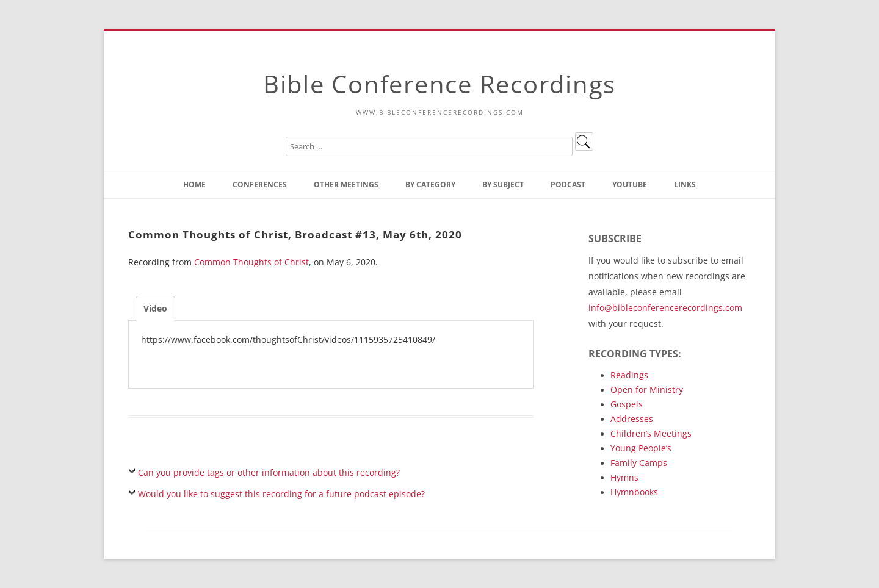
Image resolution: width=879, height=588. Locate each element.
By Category (430, 185)
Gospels (627, 404)
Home (194, 185)
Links (685, 185)
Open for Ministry (647, 389)
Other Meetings (346, 185)
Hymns (624, 477)
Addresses (632, 419)
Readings (629, 375)
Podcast (568, 185)
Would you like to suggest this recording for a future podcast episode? (281, 494)
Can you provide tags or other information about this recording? (269, 472)
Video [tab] (155, 308)
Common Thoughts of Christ (251, 262)
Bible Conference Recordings (440, 84)
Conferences (260, 185)
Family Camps (639, 463)
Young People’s (641, 448)
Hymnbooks (634, 492)
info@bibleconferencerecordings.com (665, 308)
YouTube (630, 185)
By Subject (503, 185)
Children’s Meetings (651, 433)
